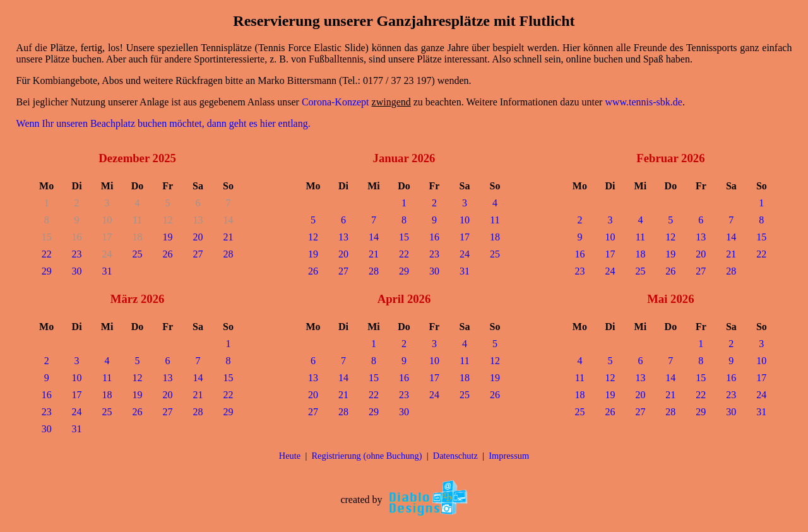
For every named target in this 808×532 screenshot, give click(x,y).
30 (77, 271)
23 (77, 254)
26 (168, 254)
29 (47, 271)
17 (465, 237)
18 (495, 237)
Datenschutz (455, 456)
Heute (290, 456)
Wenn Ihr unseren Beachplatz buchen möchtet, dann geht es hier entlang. (163, 123)
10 (465, 220)
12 (313, 237)
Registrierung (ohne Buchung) (366, 456)
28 (229, 254)
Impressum (509, 456)
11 (495, 220)
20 (198, 237)
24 (465, 254)
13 (343, 237)
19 (168, 237)
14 (374, 237)
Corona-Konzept (336, 102)
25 (138, 254)
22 (47, 254)
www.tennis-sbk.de (644, 102)
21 (229, 237)
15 (404, 237)
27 (198, 254)
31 (107, 271)
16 (434, 237)
